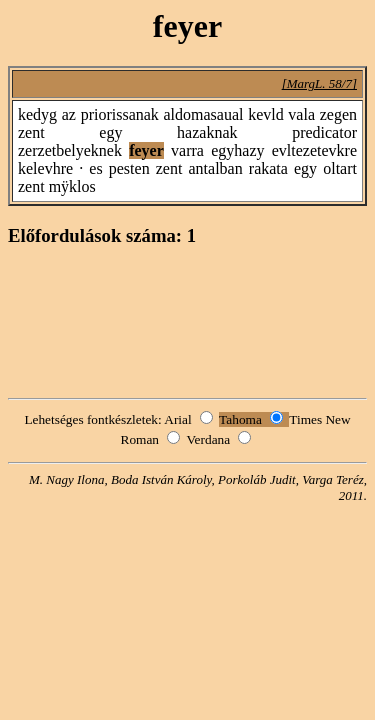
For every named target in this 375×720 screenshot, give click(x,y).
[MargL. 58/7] (319, 83)
